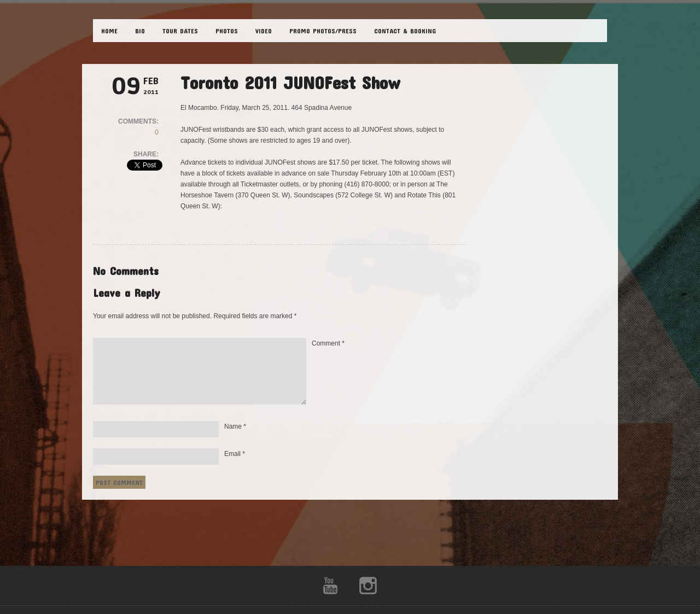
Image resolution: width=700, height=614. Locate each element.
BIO (140, 31)
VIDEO (264, 31)
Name (235, 426)
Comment (328, 343)
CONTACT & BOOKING (405, 31)
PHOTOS (227, 31)
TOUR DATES (180, 31)
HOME (109, 31)
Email (235, 454)
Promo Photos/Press (323, 31)
